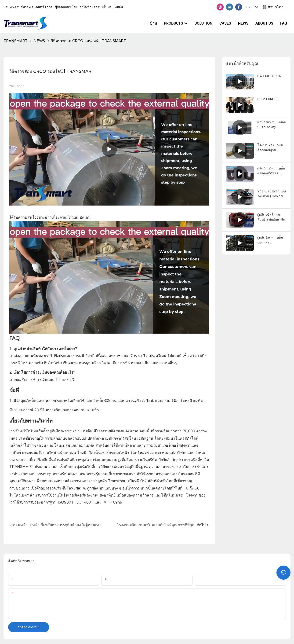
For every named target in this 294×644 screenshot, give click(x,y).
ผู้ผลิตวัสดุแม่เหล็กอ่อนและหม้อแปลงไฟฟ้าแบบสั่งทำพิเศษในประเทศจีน (272, 240)
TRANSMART (16, 41)
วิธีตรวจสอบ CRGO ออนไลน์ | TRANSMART (89, 41)
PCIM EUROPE (268, 99)
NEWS (39, 41)
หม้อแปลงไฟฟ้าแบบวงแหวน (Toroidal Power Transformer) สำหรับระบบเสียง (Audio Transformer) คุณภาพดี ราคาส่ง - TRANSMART (272, 194)
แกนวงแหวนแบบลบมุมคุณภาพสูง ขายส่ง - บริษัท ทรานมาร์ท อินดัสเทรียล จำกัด (272, 125)
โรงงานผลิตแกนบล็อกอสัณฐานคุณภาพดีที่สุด (270, 148)
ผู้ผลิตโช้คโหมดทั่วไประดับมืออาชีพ (271, 217)
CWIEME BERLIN (269, 76)
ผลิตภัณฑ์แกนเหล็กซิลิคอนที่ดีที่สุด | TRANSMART (271, 171)
